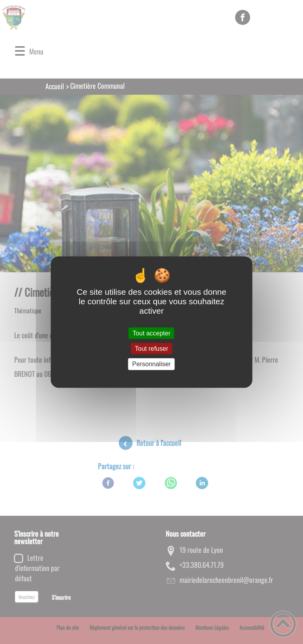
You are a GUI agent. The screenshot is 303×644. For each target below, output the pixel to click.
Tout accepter (151, 333)
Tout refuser (151, 349)
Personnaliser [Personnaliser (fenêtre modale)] (151, 364)
